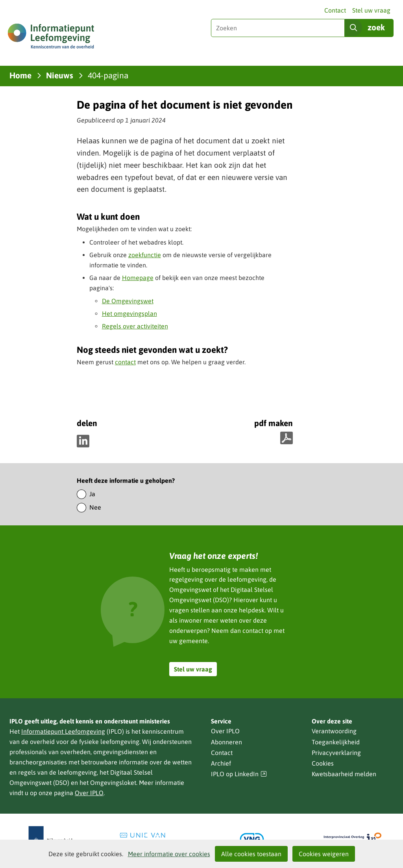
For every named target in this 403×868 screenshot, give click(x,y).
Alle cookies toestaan (251, 854)
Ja (92, 494)
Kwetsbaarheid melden (344, 774)
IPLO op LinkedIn (239, 774)
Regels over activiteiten (135, 326)
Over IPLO (89, 793)
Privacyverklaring (336, 753)
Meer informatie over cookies (169, 854)
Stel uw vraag (371, 10)
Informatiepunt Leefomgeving (63, 731)
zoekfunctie (145, 255)
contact (125, 362)
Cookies (323, 763)
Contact (335, 10)
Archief (221, 763)
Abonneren (226, 742)
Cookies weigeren (324, 854)
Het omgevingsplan (129, 313)
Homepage (138, 278)
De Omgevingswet (128, 301)
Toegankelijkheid (336, 742)
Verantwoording (334, 731)
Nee (95, 507)
